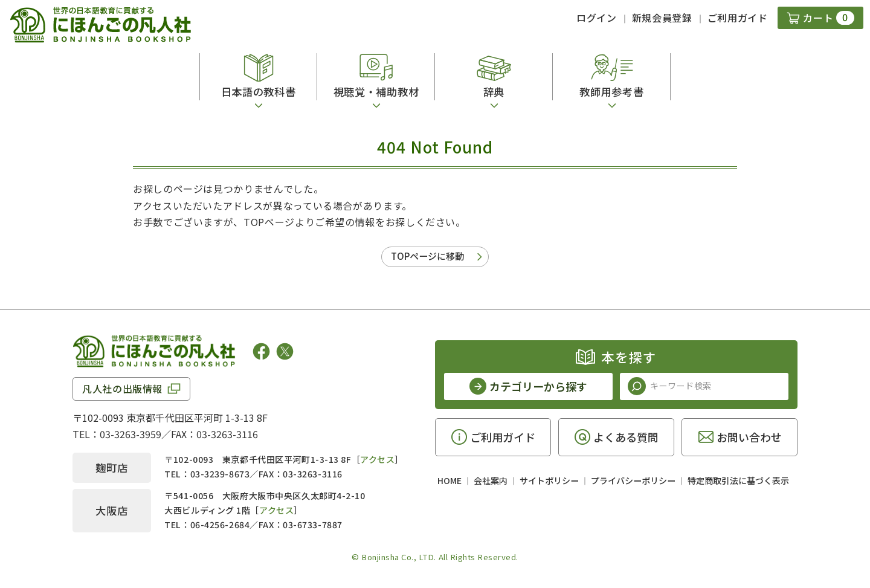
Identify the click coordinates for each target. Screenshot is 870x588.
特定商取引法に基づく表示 (738, 480)
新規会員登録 (662, 18)
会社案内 (491, 480)
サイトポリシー (549, 480)
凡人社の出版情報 (122, 389)
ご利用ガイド (738, 18)
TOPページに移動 (427, 256)
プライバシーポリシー (633, 480)
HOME (449, 480)
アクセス (377, 459)
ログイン (597, 18)
